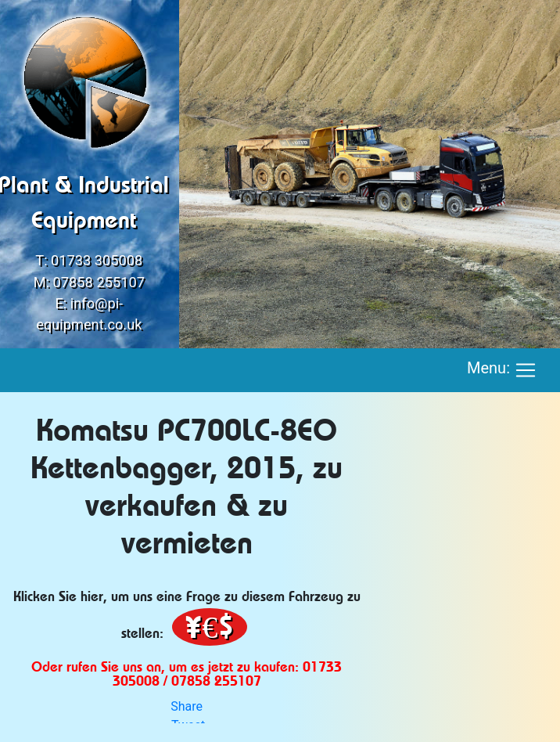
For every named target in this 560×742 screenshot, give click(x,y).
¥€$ (210, 627)
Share (187, 706)
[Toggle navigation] (526, 370)
